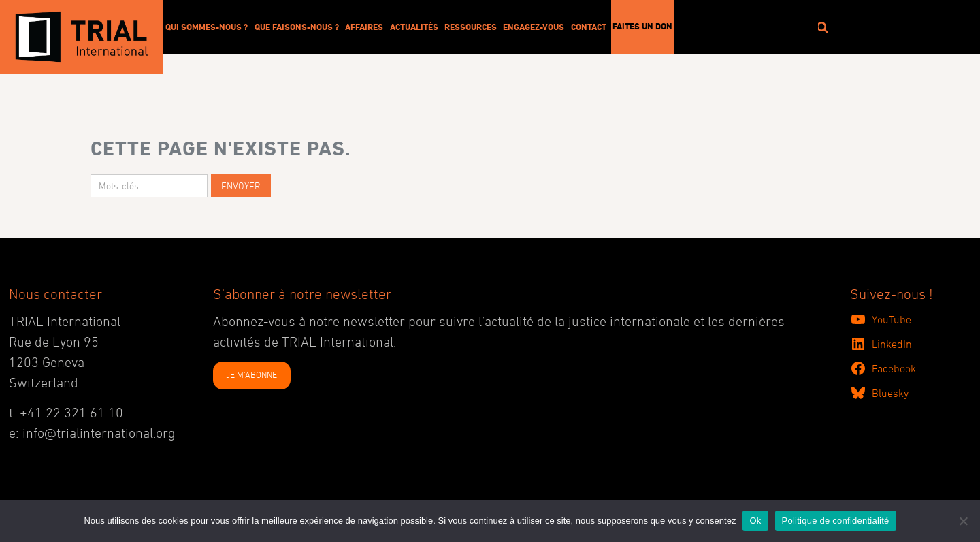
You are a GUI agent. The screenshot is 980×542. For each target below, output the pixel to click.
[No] (963, 521)
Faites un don (642, 26)
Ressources (471, 27)
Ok (755, 521)
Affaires (364, 27)
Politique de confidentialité (836, 521)
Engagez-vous (534, 27)
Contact (589, 27)
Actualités (414, 27)
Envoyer (241, 186)
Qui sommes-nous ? (207, 27)
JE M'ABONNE (251, 374)
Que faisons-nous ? (297, 27)
